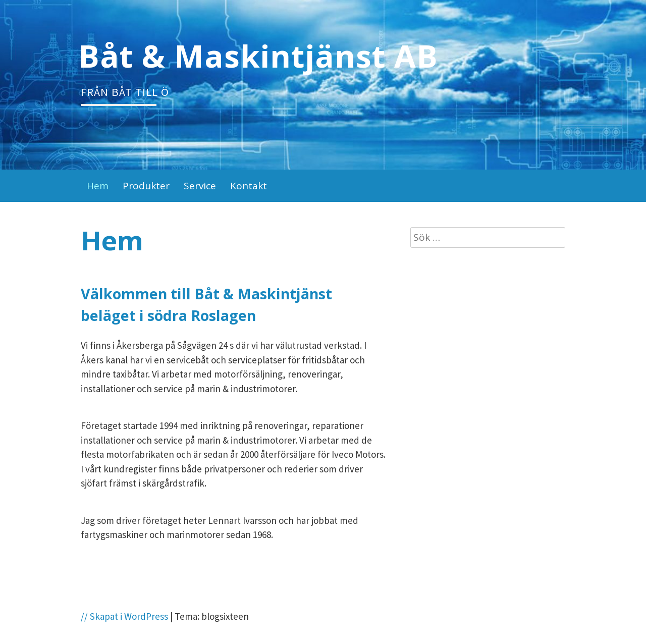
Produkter (146, 186)
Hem (98, 186)
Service (200, 186)
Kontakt (249, 186)
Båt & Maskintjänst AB (258, 56)
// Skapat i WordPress (124, 616)
